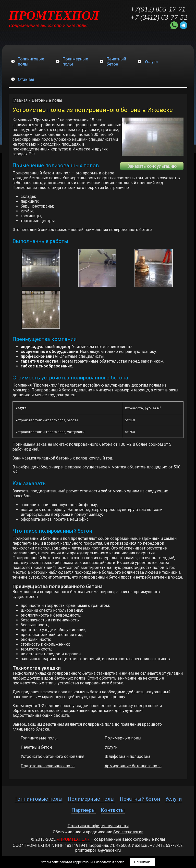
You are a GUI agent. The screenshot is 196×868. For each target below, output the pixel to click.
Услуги (151, 61)
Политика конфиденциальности (98, 826)
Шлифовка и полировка (127, 756)
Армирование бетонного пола (133, 766)
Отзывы (26, 79)
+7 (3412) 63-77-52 (159, 17)
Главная (20, 100)
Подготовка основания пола (48, 766)
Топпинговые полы (39, 738)
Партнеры (84, 810)
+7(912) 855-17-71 (158, 9)
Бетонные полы (47, 100)
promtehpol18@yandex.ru (98, 850)
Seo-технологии (128, 832)
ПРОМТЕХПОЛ (54, 15)
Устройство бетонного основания (52, 756)
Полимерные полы (123, 738)
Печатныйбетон (116, 61)
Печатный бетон (36, 747)
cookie (120, 862)
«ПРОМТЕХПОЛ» (73, 839)
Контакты (113, 810)
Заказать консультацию (152, 166)
